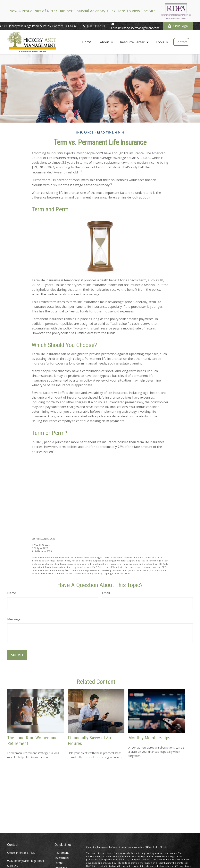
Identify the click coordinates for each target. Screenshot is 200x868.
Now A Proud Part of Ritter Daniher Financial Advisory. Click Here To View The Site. (83, 11)
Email (106, 593)
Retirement (62, 853)
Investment (62, 858)
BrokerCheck (159, 847)
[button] (87, 42)
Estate (59, 863)
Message (14, 619)
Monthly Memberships (149, 738)
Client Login (178, 26)
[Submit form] (17, 655)
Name (12, 593)
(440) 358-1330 (94, 26)
